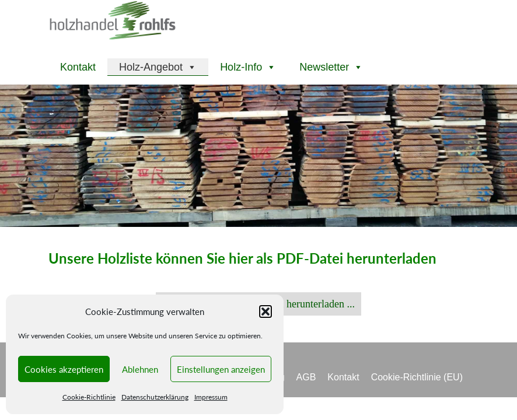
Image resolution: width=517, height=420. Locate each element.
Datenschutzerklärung (155, 397)
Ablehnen (140, 369)
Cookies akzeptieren (64, 369)
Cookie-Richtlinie (89, 397)
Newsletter (331, 67)
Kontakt (78, 67)
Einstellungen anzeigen (221, 369)
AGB (306, 377)
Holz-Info (248, 67)
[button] (266, 311)
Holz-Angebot (158, 67)
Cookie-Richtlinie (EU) (417, 377)
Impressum (211, 397)
